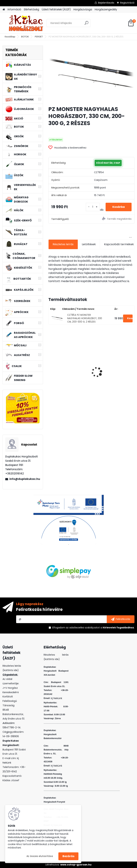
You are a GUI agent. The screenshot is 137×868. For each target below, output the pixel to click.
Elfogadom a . (93, 628)
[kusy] (93, 207)
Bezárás (68, 856)
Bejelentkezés (106, 3)
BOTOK (25, 37)
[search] (86, 24)
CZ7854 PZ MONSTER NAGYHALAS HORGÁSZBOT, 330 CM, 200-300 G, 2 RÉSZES (85, 318)
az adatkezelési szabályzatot (83, 628)
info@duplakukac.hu (25, 479)
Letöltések (89, 244)
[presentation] (50, 366)
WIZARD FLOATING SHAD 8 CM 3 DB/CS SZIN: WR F (112, 366)
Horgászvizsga (83, 9)
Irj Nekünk (57, 698)
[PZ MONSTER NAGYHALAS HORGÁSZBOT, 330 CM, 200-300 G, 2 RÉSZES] (91, 74)
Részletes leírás (63, 244)
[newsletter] (121, 619)
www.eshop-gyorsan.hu (76, 865)
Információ (14, 9)
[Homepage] (4, 10)
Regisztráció (127, 3)
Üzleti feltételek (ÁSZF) (56, 9)
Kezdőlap (10, 37)
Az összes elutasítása (40, 856)
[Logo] (26, 23)
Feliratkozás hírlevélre (39, 609)
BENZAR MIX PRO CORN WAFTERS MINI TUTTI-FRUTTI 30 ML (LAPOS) (68, 365)
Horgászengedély (106, 9)
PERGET (39, 37)
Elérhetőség (31, 9)
